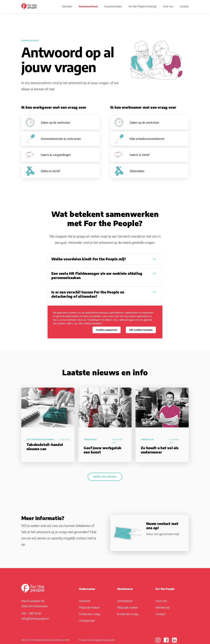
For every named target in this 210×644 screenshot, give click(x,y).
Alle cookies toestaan (141, 330)
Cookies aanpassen (107, 330)
